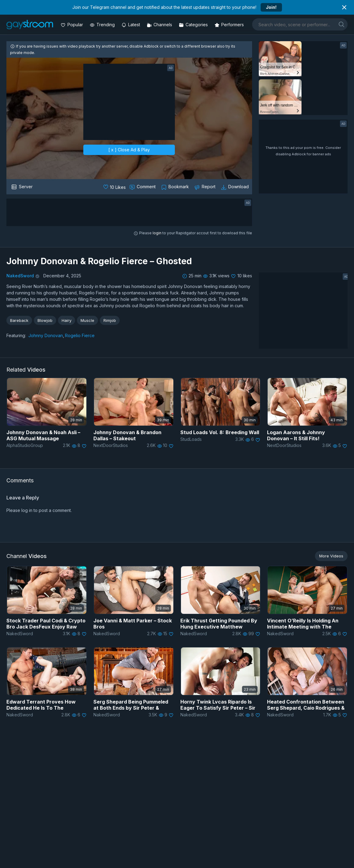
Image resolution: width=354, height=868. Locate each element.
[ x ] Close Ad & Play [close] (129, 150)
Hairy (67, 320)
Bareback (19, 320)
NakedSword (20, 276)
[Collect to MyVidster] (176, 187)
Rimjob (110, 320)
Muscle (87, 320)
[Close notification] (344, 7)
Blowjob (45, 320)
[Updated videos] (131, 25)
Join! (271, 7)
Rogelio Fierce (80, 335)
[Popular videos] (72, 25)
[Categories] (194, 25)
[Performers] (230, 25)
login (157, 233)
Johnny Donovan (46, 335)
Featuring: (16, 335)
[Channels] (160, 25)
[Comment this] (143, 187)
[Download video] (235, 187)
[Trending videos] (103, 25)
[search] (341, 24)
